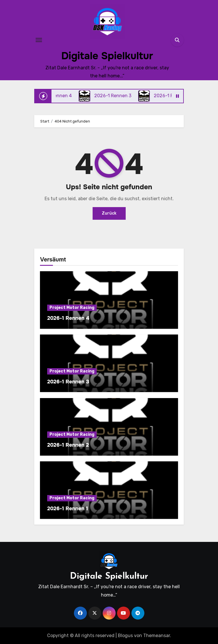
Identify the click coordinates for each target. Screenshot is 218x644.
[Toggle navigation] (39, 40)
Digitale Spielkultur (107, 56)
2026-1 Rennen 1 (68, 509)
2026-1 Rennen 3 (68, 382)
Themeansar (157, 636)
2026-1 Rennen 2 (68, 445)
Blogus (125, 636)
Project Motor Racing (72, 308)
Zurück (109, 213)
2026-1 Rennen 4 (68, 318)
